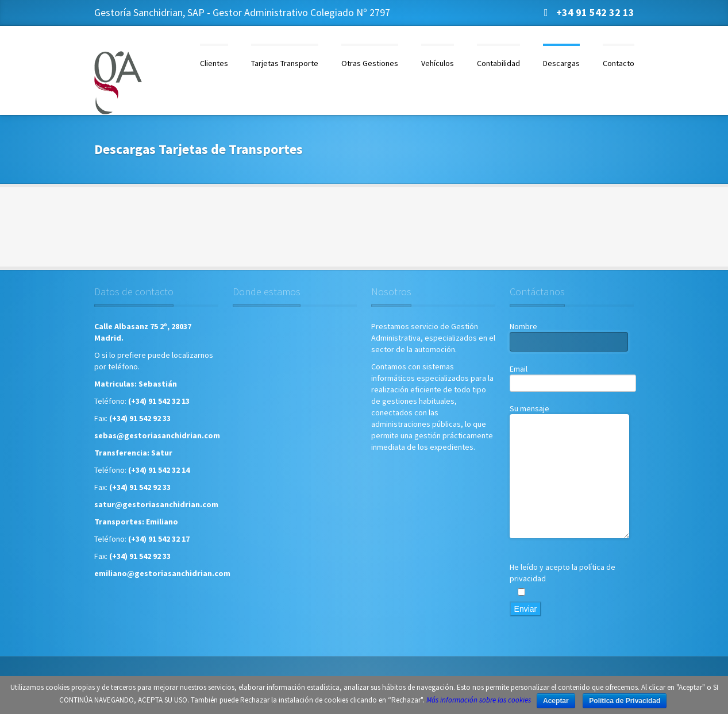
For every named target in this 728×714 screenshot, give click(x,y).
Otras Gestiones (370, 63)
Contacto (619, 63)
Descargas (561, 63)
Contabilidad (498, 63)
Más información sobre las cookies (479, 700)
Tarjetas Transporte (285, 63)
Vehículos (438, 63)
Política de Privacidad (625, 701)
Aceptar (556, 701)
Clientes (214, 63)
